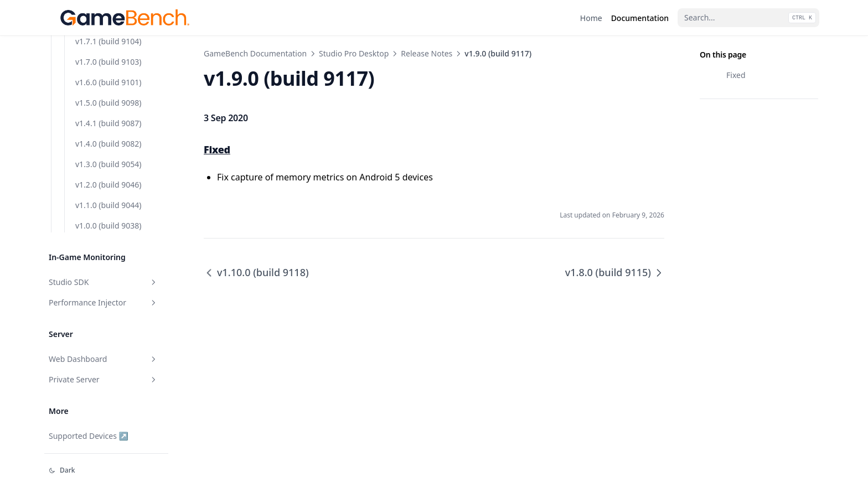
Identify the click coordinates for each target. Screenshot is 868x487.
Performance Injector (104, 447)
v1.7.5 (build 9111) (108, 145)
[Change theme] (106, 470)
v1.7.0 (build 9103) (108, 206)
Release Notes (427, 53)
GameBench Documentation (255, 53)
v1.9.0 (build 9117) (109, 63)
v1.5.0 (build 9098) (108, 247)
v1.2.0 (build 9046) (108, 329)
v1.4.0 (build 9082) (108, 288)
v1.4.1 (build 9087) (108, 268)
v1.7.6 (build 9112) (108, 124)
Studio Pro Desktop (354, 53)
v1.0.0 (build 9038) (108, 370)
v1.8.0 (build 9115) (108, 83)
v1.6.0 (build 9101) (108, 227)
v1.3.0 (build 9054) (108, 309)
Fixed (736, 75)
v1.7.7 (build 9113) (108, 104)
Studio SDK (104, 426)
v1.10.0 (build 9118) (110, 42)
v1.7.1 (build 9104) (108, 186)
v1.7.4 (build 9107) (108, 165)
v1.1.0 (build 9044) (108, 349)
